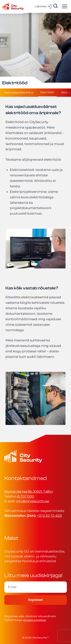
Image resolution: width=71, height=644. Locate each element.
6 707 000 (26, 496)
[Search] (55, 6)
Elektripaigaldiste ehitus (19, 93)
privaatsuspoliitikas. (35, 620)
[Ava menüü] (65, 6)
